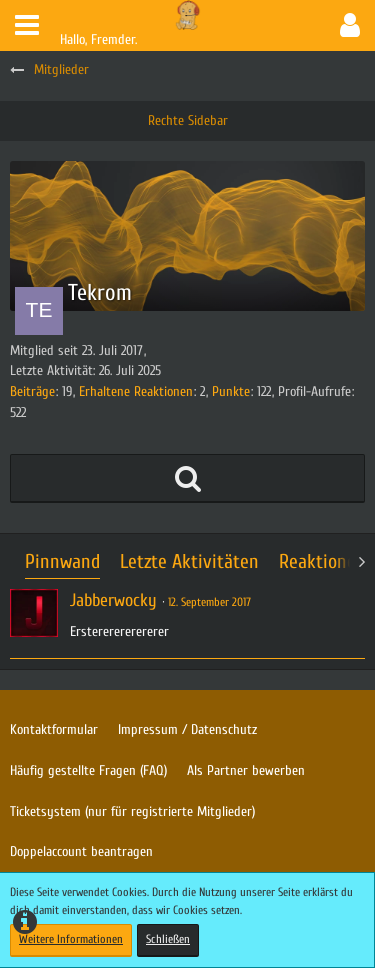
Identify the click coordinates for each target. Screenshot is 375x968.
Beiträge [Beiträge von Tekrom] (32, 391)
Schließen (168, 939)
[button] (27, 25)
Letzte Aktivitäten (189, 561)
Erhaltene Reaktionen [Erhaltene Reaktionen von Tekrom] (136, 391)
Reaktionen (322, 561)
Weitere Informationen (71, 939)
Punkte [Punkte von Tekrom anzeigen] (231, 391)
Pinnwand (62, 561)
